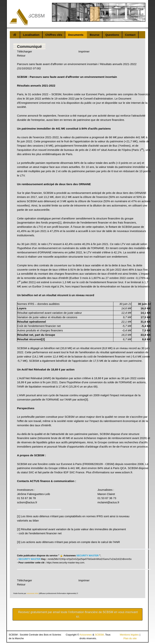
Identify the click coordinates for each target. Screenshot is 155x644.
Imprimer (84, 51)
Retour (21, 56)
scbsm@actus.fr (27, 502)
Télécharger (25, 51)
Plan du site (130, 638)
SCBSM (99, 635)
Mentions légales (129, 635)
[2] (19, 529)
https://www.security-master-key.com (65, 563)
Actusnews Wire (32, 593)
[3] (86, 399)
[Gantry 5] (27, 17)
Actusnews (86, 635)
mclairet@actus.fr (108, 502)
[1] (60, 222)
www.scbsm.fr (124, 472)
